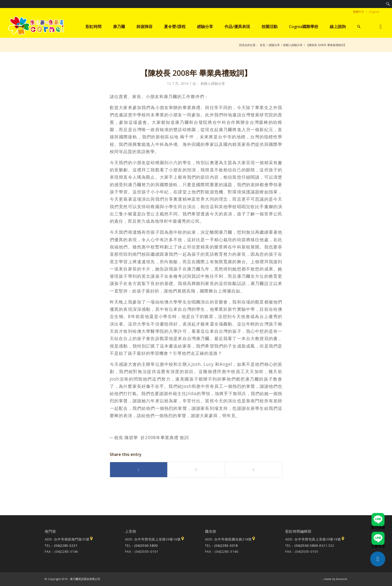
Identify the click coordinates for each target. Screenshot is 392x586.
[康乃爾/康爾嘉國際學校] (36, 27)
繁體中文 (358, 12)
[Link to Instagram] (380, 26)
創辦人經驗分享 (213, 83)
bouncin (342, 579)
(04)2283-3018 (226, 545)
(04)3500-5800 (146, 545)
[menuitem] (388, 4)
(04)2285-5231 (66, 545)
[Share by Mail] (253, 470)
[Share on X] (196, 470)
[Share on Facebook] (139, 470)
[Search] (359, 27)
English (374, 12)
